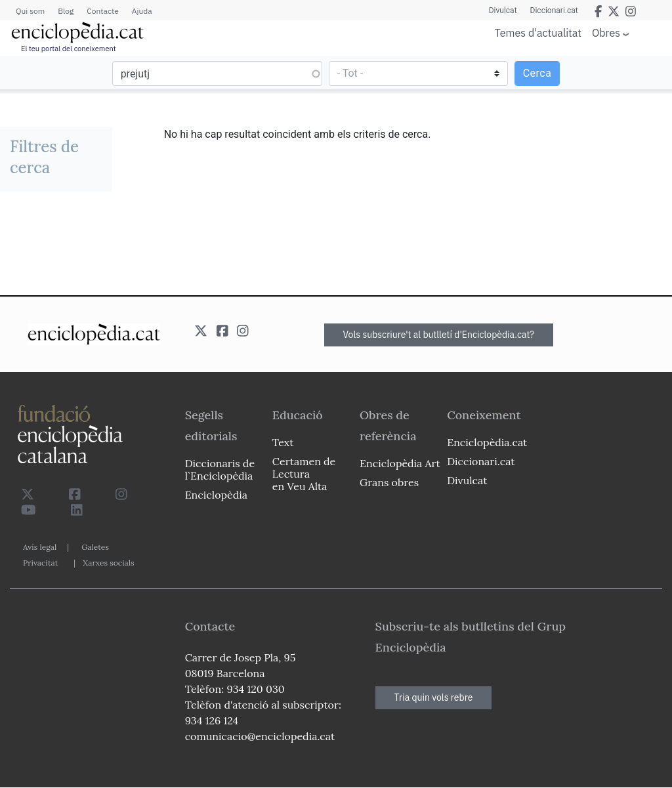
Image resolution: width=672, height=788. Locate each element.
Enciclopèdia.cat (487, 442)
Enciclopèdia (216, 495)
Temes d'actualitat (538, 33)
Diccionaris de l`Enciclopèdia (220, 469)
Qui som (30, 11)
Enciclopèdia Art (400, 463)
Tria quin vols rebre (434, 697)
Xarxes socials (108, 563)
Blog (66, 11)
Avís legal (40, 547)
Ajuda (142, 11)
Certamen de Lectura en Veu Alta (304, 474)
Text (283, 442)
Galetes (95, 547)
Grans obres (389, 482)
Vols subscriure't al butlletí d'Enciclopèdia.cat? (439, 335)
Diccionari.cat (554, 10)
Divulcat (503, 10)
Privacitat (40, 563)
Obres (606, 32)
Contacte (102, 11)
